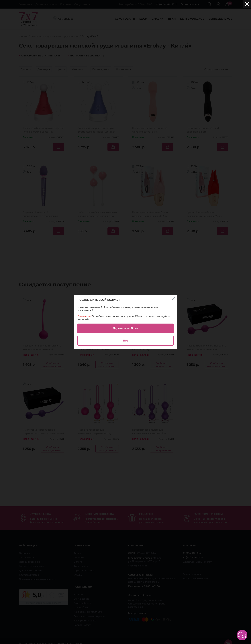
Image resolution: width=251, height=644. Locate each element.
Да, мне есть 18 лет (125, 328)
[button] (242, 635)
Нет (125, 341)
